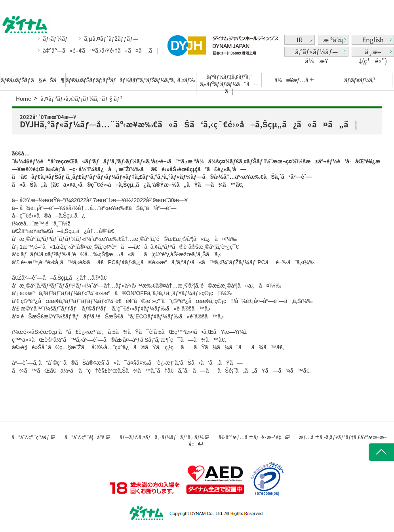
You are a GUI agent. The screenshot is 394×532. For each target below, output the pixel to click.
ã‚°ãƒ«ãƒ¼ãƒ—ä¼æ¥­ (317, 52)
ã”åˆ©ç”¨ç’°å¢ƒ (30, 437)
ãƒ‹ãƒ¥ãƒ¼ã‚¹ (359, 80)
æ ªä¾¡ (333, 40)
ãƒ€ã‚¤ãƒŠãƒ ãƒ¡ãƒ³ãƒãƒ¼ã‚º (98, 80)
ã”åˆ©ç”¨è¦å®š (85, 437)
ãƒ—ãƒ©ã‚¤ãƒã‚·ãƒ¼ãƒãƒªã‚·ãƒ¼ (162, 437)
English (373, 40)
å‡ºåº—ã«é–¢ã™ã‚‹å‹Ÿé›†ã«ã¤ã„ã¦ (100, 50)
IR (300, 40)
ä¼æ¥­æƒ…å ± (294, 80)
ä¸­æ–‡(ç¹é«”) (373, 52)
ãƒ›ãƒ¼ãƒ (56, 38)
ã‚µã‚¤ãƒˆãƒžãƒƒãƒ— (111, 38)
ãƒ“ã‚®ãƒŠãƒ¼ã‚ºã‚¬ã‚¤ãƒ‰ (163, 80)
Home (24, 98)
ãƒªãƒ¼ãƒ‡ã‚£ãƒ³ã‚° (229, 84)
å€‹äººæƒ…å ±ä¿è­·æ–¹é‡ (251, 437)
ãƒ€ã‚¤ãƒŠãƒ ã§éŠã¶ (33, 80)
